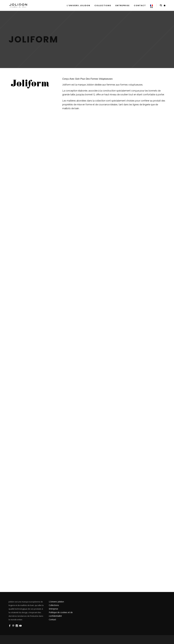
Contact (52, 619)
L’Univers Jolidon (56, 602)
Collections (54, 605)
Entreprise (53, 609)
